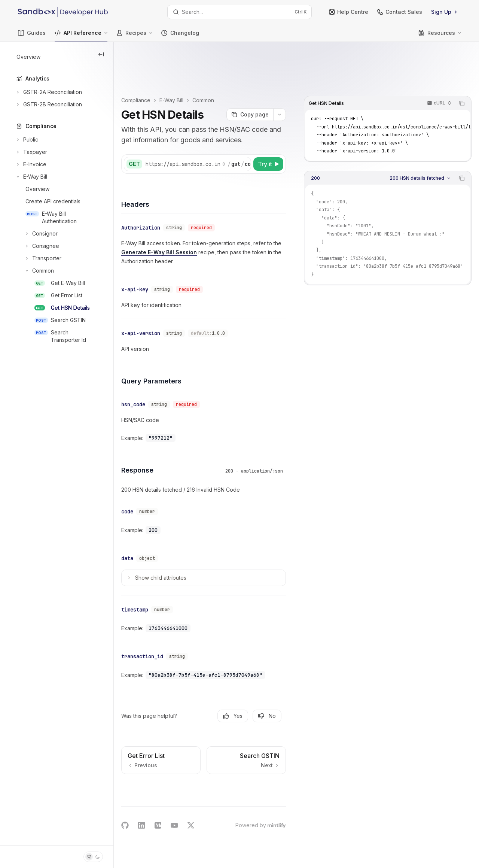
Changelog (180, 36)
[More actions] (280, 82)
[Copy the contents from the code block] (462, 64)
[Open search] (239, 12)
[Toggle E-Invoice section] (31, 164)
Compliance (164, 61)
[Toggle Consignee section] (37, 246)
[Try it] (268, 149)
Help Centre (349, 12)
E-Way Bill (200, 61)
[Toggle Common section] (34, 271)
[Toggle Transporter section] (38, 258)
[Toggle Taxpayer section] (31, 152)
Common (232, 61)
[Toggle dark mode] (93, 857)
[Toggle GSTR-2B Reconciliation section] (48, 104)
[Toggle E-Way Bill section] (31, 177)
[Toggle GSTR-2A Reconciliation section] (48, 92)
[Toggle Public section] (27, 140)
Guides (32, 36)
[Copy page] (250, 82)
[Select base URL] (214, 149)
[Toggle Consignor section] (36, 234)
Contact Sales (400, 12)
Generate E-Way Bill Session (217, 236)
